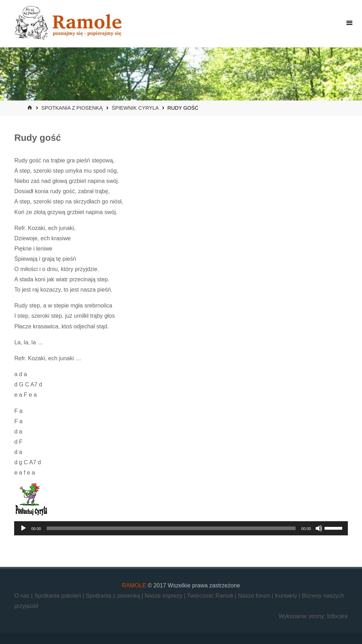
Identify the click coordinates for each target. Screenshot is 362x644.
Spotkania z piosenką (72, 108)
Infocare (337, 616)
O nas (23, 596)
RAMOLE (134, 585)
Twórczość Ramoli (211, 596)
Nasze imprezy (164, 596)
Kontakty (287, 596)
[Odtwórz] (23, 528)
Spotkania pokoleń (59, 596)
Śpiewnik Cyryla (135, 108)
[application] (181, 528)
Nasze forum (255, 596)
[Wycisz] (319, 528)
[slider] (171, 528)
